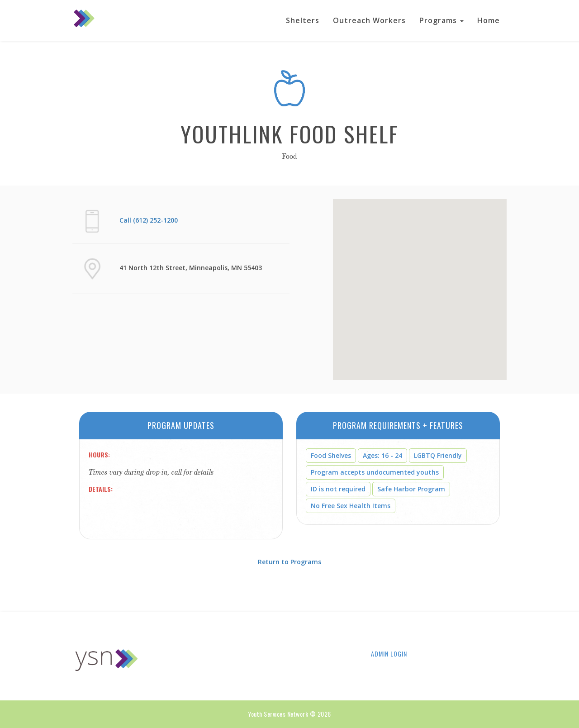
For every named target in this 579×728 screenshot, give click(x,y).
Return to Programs (289, 562)
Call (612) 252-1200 (149, 220)
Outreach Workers (369, 20)
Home (489, 20)
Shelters (303, 20)
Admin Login (389, 654)
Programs (441, 20)
